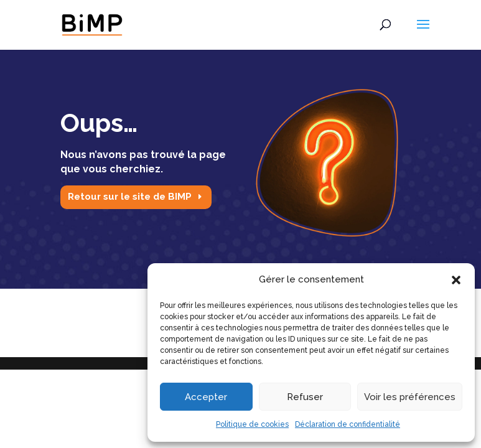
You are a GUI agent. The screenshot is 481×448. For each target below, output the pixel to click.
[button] (456, 280)
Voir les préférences (410, 397)
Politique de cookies (252, 424)
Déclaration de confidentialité (348, 424)
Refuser (305, 397)
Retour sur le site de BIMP (130, 197)
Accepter (206, 397)
